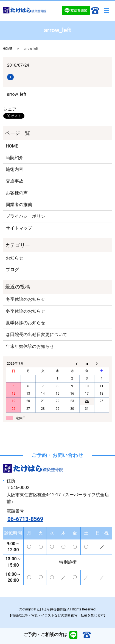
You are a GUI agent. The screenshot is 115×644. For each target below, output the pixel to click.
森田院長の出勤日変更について (37, 335)
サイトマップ (19, 228)
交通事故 (15, 181)
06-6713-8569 (25, 519)
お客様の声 (17, 193)
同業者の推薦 (19, 205)
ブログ (12, 270)
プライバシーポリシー (28, 216)
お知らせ (15, 258)
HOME (7, 49)
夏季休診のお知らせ (26, 323)
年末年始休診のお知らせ (30, 346)
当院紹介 (15, 158)
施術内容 (15, 169)
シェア (10, 109)
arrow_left (17, 94)
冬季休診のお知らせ (26, 299)
